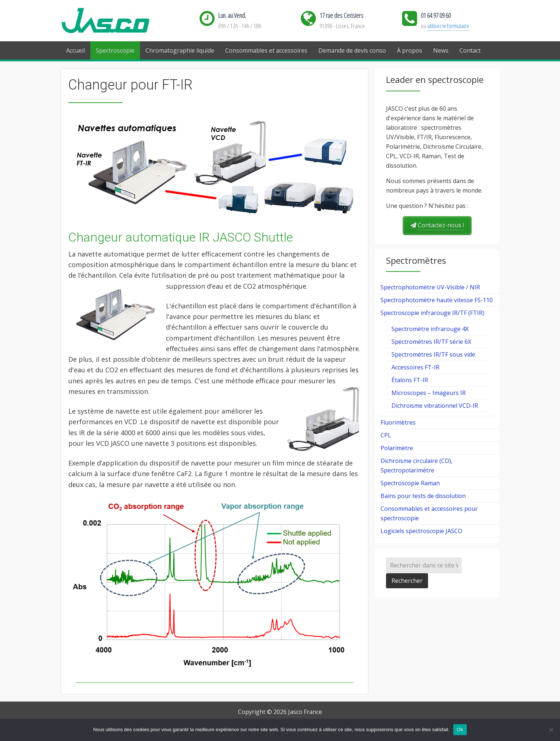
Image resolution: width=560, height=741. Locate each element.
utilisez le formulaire (448, 26)
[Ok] (551, 730)
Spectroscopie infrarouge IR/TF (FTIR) (432, 313)
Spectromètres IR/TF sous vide (433, 354)
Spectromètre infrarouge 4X (430, 329)
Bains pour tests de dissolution (423, 496)
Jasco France (117, 21)
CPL (386, 435)
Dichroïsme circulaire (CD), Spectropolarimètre (417, 465)
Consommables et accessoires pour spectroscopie (429, 513)
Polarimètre (397, 448)
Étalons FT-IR (410, 380)
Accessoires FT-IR (415, 367)
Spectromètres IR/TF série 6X (431, 342)
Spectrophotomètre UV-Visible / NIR (430, 287)
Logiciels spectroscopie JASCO (421, 531)
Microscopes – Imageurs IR (429, 393)
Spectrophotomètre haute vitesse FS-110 (437, 300)
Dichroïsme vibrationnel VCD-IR (435, 406)
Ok (460, 729)
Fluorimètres (398, 422)
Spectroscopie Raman (410, 483)
